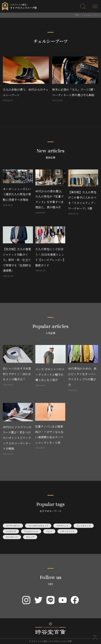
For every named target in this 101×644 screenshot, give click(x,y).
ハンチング (11, 531)
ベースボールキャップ (38, 526)
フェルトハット (31, 531)
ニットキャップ (84, 526)
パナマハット (62, 526)
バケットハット (67, 531)
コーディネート (13, 526)
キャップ (30, 537)
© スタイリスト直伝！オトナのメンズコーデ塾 (50, 641)
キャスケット (12, 537)
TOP (77, 15)
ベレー (49, 531)
